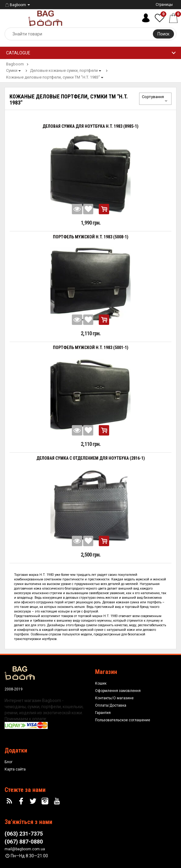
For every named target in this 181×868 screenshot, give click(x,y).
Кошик (101, 683)
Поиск (163, 34)
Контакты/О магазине (114, 698)
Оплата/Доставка (111, 705)
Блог (9, 762)
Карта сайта (15, 769)
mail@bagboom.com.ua (25, 849)
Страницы (164, 5)
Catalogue (18, 53)
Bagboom (15, 5)
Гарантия (103, 713)
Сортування (155, 99)
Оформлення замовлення (118, 691)
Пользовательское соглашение (123, 720)
